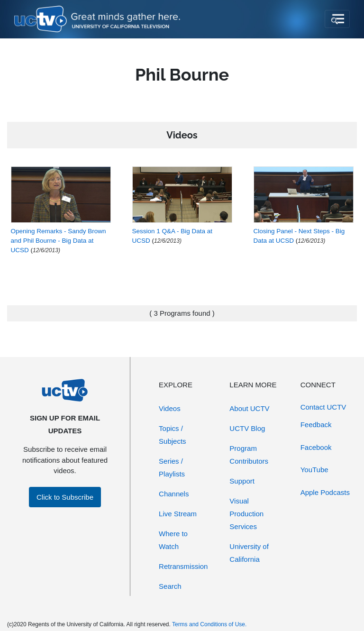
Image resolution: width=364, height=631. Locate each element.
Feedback (316, 425)
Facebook (316, 447)
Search (170, 586)
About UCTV (249, 408)
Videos (170, 408)
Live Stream (178, 514)
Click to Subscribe (65, 497)
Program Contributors (249, 455)
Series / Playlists (172, 467)
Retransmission (183, 566)
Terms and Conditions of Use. (209, 624)
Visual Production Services (246, 514)
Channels (174, 494)
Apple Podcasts (325, 492)
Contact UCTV (323, 407)
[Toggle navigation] (337, 19)
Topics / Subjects (173, 435)
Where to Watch (173, 540)
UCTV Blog (247, 428)
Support (242, 481)
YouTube (314, 470)
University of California (249, 553)
